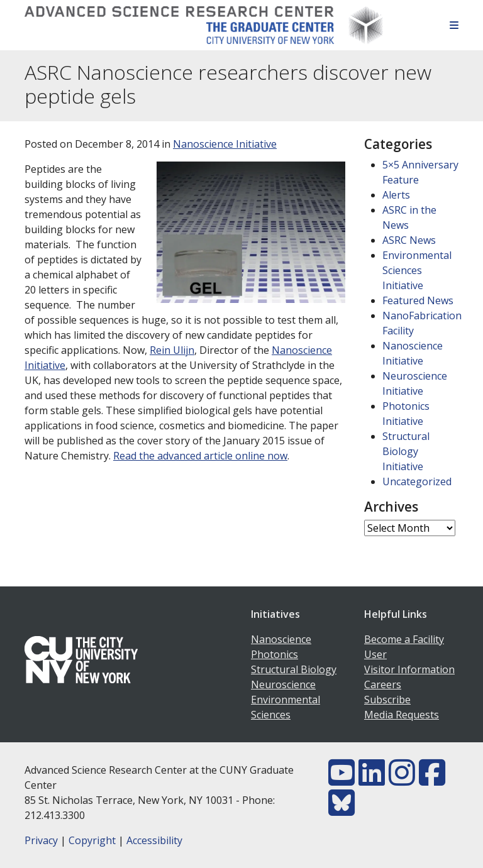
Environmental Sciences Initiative (417, 270)
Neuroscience (283, 684)
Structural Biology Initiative (406, 451)
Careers (383, 684)
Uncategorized (417, 481)
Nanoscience (281, 639)
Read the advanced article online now (200, 456)
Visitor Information (409, 669)
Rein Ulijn (172, 350)
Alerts (396, 195)
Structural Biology (294, 669)
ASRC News (409, 240)
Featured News (418, 300)
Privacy (41, 840)
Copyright (92, 840)
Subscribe (387, 700)
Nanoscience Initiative (225, 144)
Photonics (275, 654)
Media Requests (402, 715)
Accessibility (154, 840)
